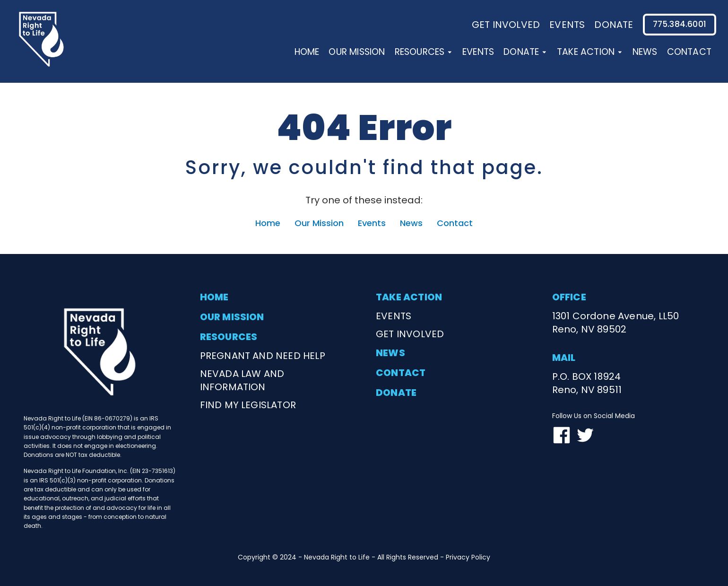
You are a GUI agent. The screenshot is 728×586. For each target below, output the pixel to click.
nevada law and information (242, 380)
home (214, 297)
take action (409, 297)
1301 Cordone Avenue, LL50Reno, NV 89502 (616, 323)
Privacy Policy (468, 557)
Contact (689, 52)
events (567, 25)
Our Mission (357, 52)
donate (614, 25)
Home (307, 52)
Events (478, 52)
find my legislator (248, 405)
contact (401, 373)
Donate (525, 52)
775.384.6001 (680, 24)
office (569, 297)
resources (229, 337)
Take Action (590, 52)
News (645, 52)
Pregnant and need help (263, 356)
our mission (232, 317)
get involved (410, 334)
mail (564, 358)
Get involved (506, 25)
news (390, 353)
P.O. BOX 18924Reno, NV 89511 (587, 383)
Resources (424, 52)
